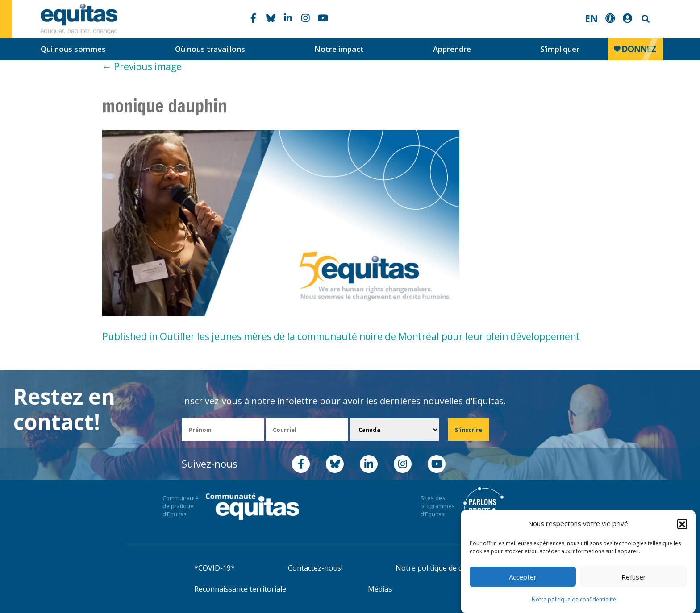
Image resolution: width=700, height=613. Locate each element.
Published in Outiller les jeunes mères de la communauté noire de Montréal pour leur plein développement (341, 336)
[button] (682, 524)
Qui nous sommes (73, 49)
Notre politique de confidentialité (574, 599)
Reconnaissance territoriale (240, 589)
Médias (380, 589)
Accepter (523, 577)
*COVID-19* (215, 568)
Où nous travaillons (210, 49)
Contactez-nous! (315, 568)
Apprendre (452, 49)
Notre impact (339, 49)
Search (645, 19)
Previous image (142, 66)
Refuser (634, 577)
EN (591, 18)
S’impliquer (560, 49)
